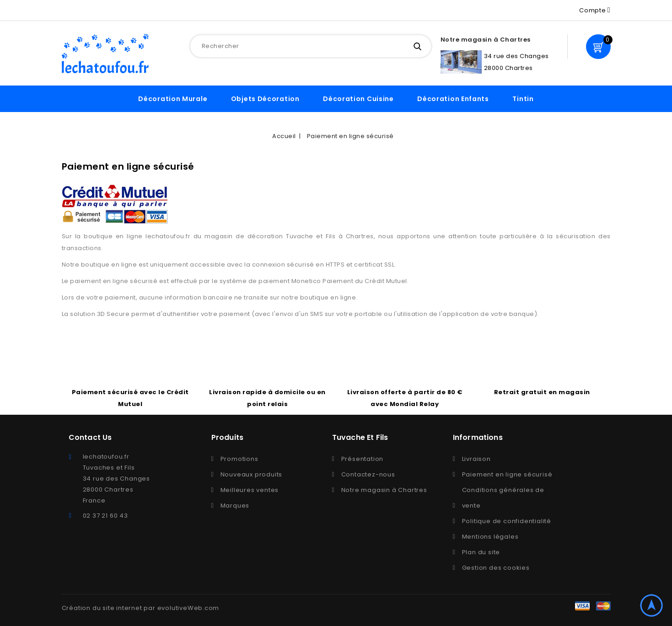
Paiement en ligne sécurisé (507, 474)
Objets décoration (265, 99)
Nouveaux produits (252, 474)
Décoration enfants (453, 99)
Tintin (523, 99)
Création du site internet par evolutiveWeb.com (141, 608)
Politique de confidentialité (507, 521)
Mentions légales (490, 537)
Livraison (476, 459)
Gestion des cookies (496, 568)
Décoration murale (173, 99)
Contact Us (90, 437)
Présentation (363, 459)
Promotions (239, 459)
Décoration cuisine (358, 99)
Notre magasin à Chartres (384, 490)
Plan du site (481, 552)
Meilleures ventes (250, 490)
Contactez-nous (368, 474)
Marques (235, 506)
